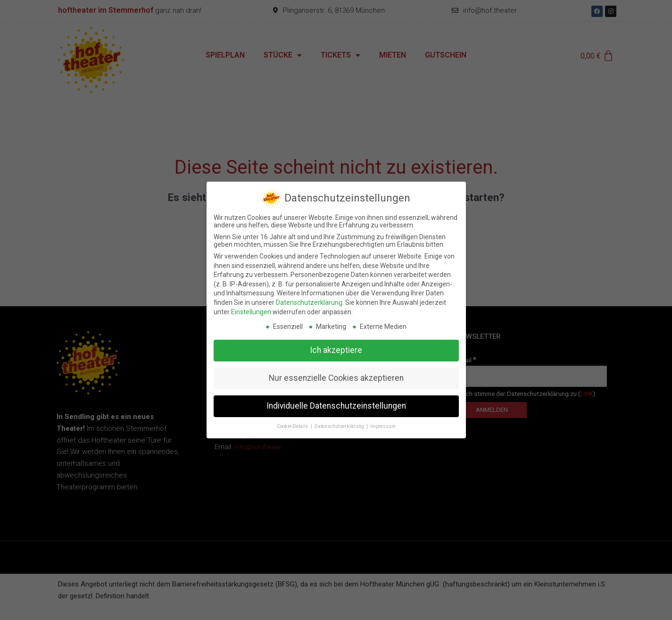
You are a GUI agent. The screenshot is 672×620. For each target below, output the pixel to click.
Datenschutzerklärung (309, 301)
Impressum (383, 424)
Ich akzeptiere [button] (336, 348)
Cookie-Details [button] (293, 424)
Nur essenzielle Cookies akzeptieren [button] (336, 376)
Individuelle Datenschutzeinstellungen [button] (336, 404)
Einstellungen (251, 310)
